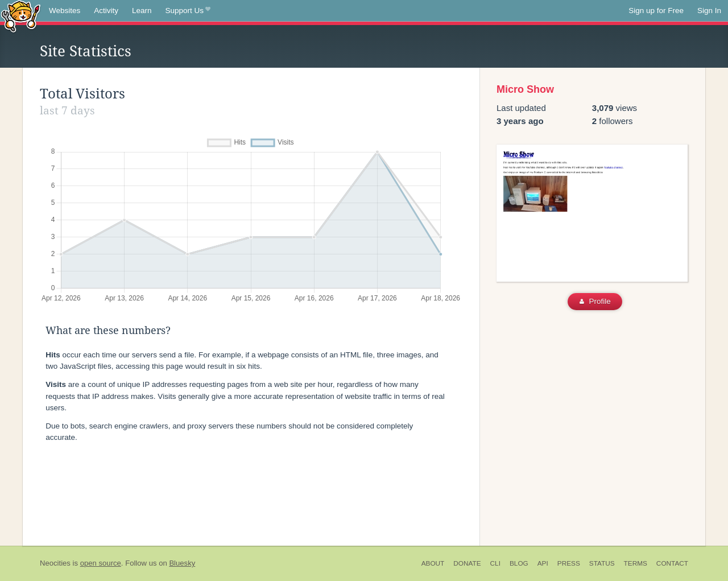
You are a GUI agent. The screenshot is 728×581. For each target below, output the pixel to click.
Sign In (709, 11)
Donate (467, 563)
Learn (142, 11)
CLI (495, 563)
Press (569, 563)
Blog (519, 563)
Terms (636, 563)
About (433, 563)
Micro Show (525, 89)
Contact (672, 563)
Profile (595, 301)
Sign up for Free (656, 11)
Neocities (55, 563)
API (543, 563)
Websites (65, 11)
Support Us (188, 11)
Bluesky (182, 563)
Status (602, 563)
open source (101, 563)
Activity (106, 11)
